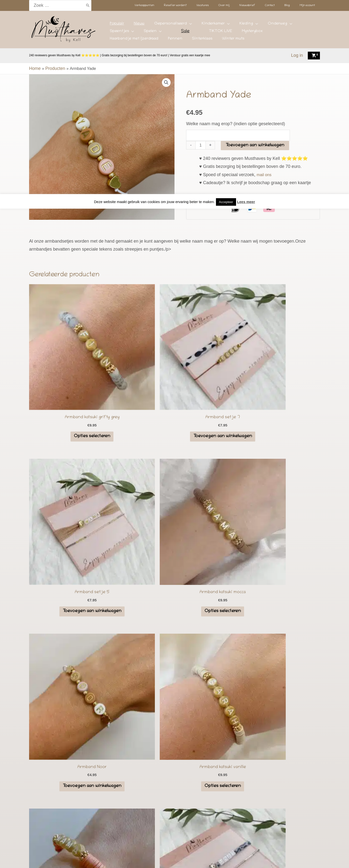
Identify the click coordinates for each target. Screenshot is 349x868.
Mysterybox (173, 33)
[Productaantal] (201, 130)
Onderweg (238, 25)
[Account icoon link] (297, 55)
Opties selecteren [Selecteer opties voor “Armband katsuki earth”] (212, 507)
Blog (241, 859)
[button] (166, 83)
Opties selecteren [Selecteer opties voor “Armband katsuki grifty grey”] (64, 381)
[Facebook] (184, 822)
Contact (225, 859)
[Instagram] (165, 822)
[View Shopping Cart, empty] (314, 56)
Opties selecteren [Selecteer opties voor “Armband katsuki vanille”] (138, 507)
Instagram (271, 594)
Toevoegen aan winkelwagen (256, 131)
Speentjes (264, 25)
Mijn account (262, 859)
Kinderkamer (188, 25)
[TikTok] (175, 822)
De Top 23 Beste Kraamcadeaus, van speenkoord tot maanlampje (175, 803)
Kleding (214, 25)
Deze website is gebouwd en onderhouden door (212, 840)
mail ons (265, 160)
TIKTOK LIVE (148, 33)
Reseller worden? (125, 859)
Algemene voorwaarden (174, 832)
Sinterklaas (263, 33)
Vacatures (156, 859)
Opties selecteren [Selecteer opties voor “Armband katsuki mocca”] (286, 381)
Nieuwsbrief (202, 859)
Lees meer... (70, 652)
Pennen (243, 33)
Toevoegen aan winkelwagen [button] (138, 384)
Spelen (288, 25)
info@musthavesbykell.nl (266, 653)
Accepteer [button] (226, 8)
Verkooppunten (89, 859)
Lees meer (246, 8)
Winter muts (287, 33)
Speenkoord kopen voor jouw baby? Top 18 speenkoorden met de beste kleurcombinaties (174, 811)
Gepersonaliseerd (152, 25)
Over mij (178, 859)
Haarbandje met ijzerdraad (210, 33)
